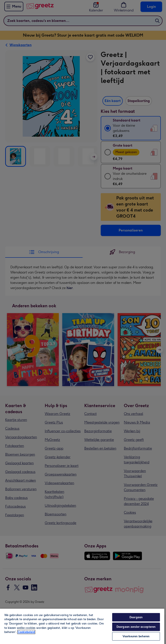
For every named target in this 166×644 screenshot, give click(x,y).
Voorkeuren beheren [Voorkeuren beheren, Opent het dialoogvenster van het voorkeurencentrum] (136, 636)
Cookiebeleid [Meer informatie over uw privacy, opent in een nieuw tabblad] (26, 632)
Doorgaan (136, 617)
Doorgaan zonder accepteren (136, 627)
